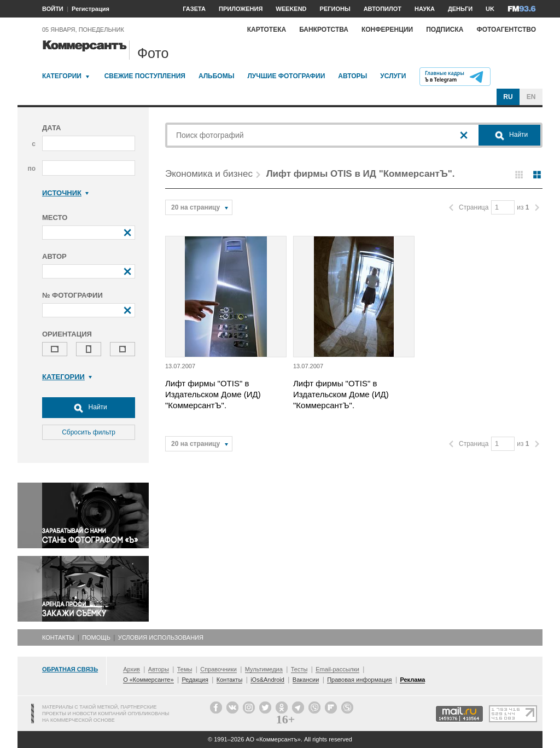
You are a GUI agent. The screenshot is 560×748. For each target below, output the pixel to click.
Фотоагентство (506, 30)
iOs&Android (267, 680)
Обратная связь (70, 669)
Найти (89, 408)
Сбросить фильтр (89, 432)
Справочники (218, 669)
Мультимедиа (264, 669)
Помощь (96, 637)
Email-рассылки (337, 669)
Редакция (195, 680)
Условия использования (161, 637)
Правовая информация (359, 680)
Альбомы (217, 76)
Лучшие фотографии (286, 76)
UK (490, 9)
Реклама (412, 680)
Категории (62, 76)
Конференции (387, 30)
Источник (65, 193)
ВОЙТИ (53, 9)
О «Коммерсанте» (148, 680)
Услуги (393, 76)
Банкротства (324, 30)
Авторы (352, 76)
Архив (132, 669)
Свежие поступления (145, 76)
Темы (185, 669)
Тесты (299, 669)
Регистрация (91, 9)
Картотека (267, 30)
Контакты (58, 637)
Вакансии (306, 680)
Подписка (445, 30)
